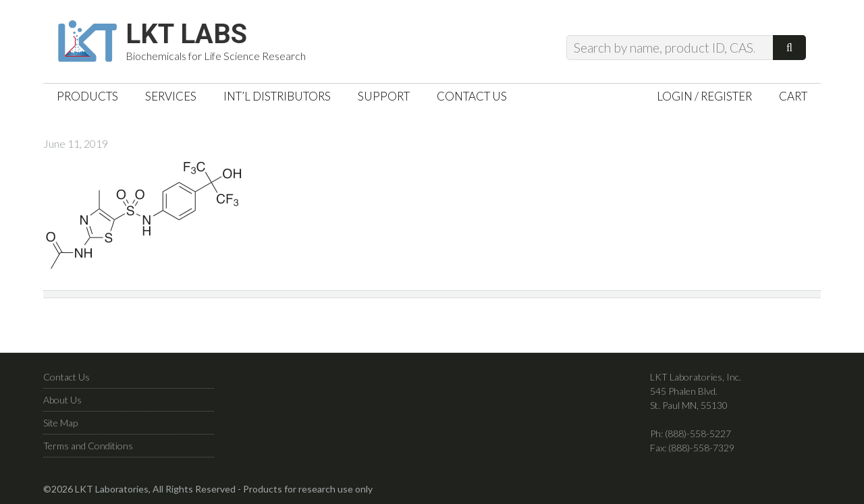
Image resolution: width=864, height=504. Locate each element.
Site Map (60, 423)
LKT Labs (186, 34)
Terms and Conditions (88, 446)
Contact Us (66, 377)
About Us (62, 400)
